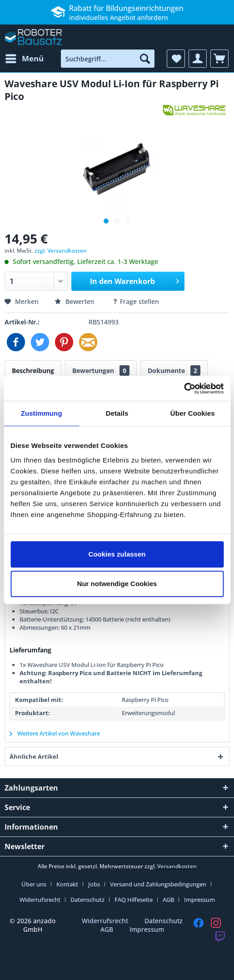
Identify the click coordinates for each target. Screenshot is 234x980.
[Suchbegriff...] (108, 59)
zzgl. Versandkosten (61, 251)
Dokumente (174, 371)
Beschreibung (33, 371)
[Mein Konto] (198, 59)
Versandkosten (177, 866)
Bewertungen (101, 371)
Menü (25, 57)
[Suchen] (145, 59)
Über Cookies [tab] (193, 413)
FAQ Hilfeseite (134, 900)
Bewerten (75, 301)
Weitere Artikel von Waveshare (55, 733)
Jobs (94, 884)
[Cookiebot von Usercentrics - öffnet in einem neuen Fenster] (184, 388)
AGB (168, 900)
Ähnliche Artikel (34, 756)
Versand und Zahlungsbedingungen (158, 884)
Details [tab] (117, 413)
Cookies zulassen (117, 554)
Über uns (34, 884)
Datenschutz (87, 900)
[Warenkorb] (219, 59)
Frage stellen (136, 301)
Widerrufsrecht (40, 900)
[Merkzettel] (176, 59)
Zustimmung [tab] (42, 413)
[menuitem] (24, 59)
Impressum (199, 900)
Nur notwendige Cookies (117, 584)
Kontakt (67, 884)
